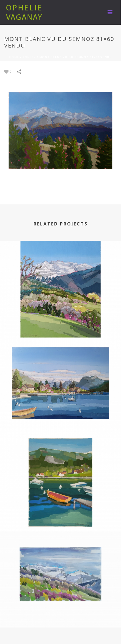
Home (14, 57)
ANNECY (29, 57)
